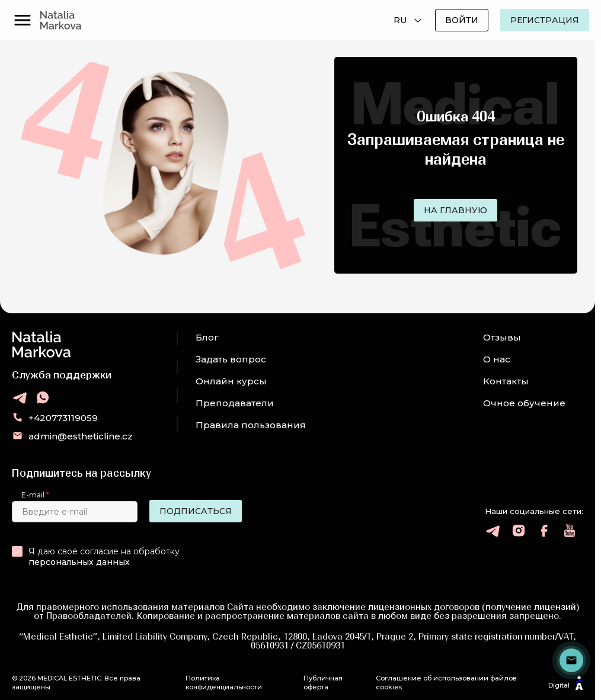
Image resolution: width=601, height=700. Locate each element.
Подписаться (196, 511)
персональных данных (79, 562)
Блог (207, 337)
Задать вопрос (231, 359)
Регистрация (545, 20)
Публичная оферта (323, 682)
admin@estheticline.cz (81, 436)
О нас (497, 359)
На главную (455, 210)
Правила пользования (251, 425)
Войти (462, 20)
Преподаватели (235, 403)
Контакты (506, 381)
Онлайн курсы (231, 381)
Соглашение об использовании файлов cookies (446, 682)
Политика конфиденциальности (224, 682)
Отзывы (502, 337)
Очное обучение (524, 403)
